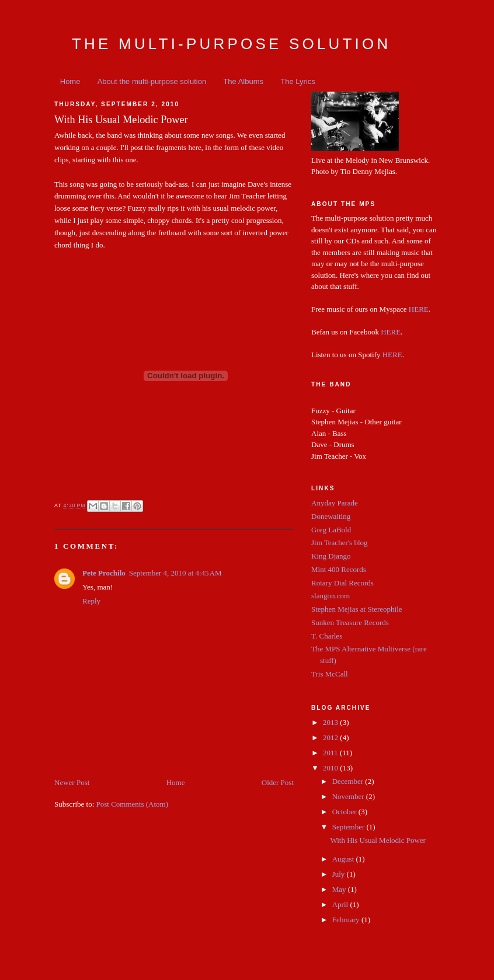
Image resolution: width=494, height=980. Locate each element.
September (349, 827)
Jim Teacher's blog (340, 543)
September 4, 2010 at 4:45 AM (175, 573)
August (344, 859)
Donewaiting (331, 516)
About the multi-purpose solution (152, 81)
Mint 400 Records (339, 569)
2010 (331, 768)
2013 (331, 722)
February (347, 920)
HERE (419, 309)
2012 (331, 737)
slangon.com (331, 596)
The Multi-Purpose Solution (231, 44)
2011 (331, 753)
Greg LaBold (331, 530)
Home (70, 81)
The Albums (243, 81)
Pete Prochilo (104, 573)
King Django (331, 556)
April (341, 904)
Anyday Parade (335, 503)
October (345, 812)
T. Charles (327, 636)
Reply (91, 601)
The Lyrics (298, 81)
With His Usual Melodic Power (378, 840)
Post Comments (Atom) (133, 804)
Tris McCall (330, 674)
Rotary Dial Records (342, 583)
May (340, 889)
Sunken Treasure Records (350, 622)
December (349, 781)
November (349, 796)
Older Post (278, 782)
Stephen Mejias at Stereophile (357, 609)
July (340, 874)
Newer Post (72, 782)
